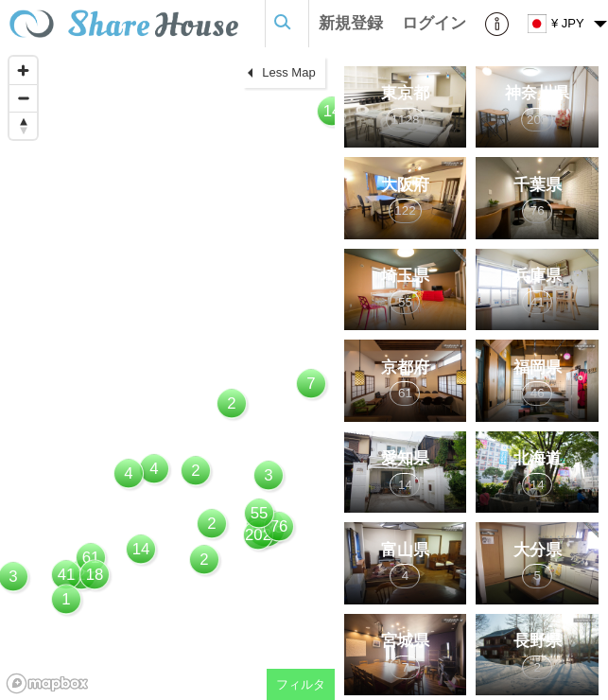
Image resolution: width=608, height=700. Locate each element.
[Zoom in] (23, 70)
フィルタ (301, 684)
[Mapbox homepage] (47, 683)
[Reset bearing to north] (23, 125)
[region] (167, 374)
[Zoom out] (23, 98)
